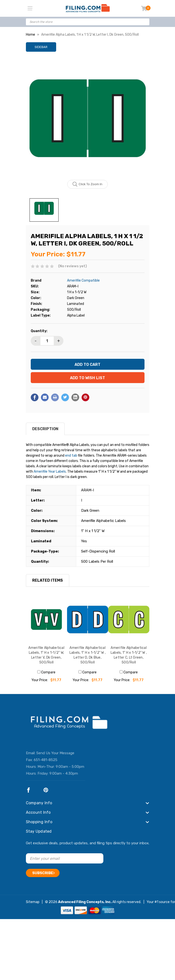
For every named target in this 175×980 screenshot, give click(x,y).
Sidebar (41, 47)
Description (45, 429)
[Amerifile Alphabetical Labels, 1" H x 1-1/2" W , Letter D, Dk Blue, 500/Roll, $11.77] (88, 620)
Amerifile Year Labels (50, 472)
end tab (71, 456)
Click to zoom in (87, 184)
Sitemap (33, 902)
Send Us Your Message (55, 753)
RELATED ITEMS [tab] (48, 580)
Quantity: (39, 331)
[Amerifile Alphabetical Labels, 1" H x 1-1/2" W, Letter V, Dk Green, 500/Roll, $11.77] (46, 620)
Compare (46, 672)
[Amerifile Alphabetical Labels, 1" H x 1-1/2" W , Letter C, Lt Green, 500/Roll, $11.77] (129, 620)
